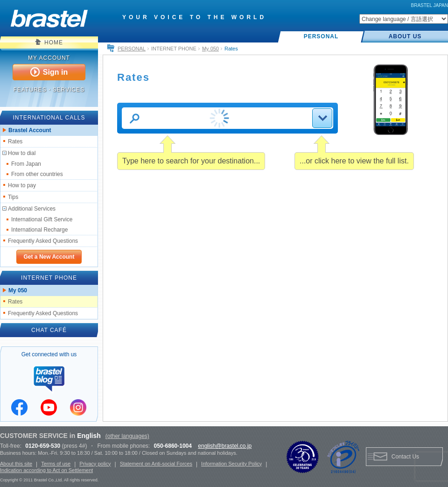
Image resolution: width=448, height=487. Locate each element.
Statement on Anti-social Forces (156, 464)
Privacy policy (95, 464)
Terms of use (56, 464)
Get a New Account (49, 257)
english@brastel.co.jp (225, 446)
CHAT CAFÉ (49, 330)
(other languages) (127, 436)
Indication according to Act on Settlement (46, 470)
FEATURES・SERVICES (49, 90)
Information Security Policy (231, 464)
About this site (16, 464)
